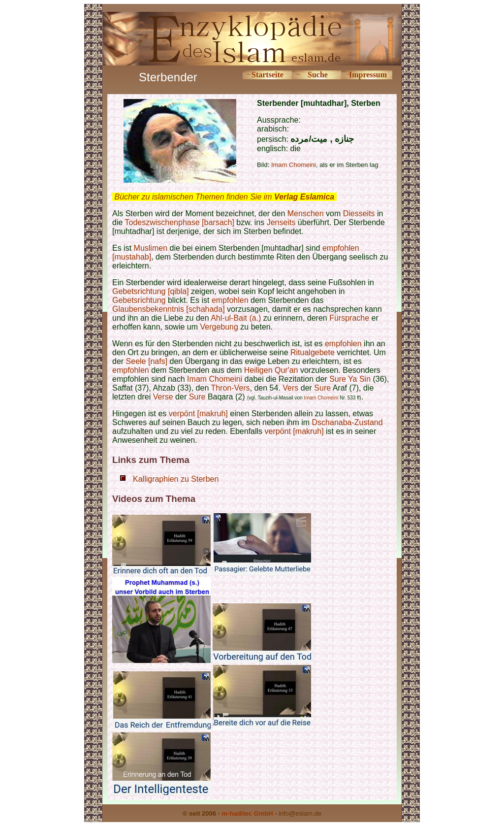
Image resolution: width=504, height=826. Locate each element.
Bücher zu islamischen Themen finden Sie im (224, 197)
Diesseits (359, 214)
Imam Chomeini (294, 165)
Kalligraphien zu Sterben (176, 479)
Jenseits (281, 222)
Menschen (306, 214)
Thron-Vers (230, 388)
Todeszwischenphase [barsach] (180, 222)
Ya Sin (359, 379)
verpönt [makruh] (198, 413)
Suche (318, 75)
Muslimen (151, 248)
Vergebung (219, 327)
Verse (163, 397)
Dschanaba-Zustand (347, 422)
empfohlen (230, 300)
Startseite (268, 75)
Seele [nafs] (147, 361)
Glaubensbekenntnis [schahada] (169, 309)
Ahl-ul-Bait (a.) (236, 318)
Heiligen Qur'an (271, 370)
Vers (290, 388)
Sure (339, 379)
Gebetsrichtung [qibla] (151, 291)
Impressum (368, 75)
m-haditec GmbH (248, 813)
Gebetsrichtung (139, 300)
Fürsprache (349, 318)
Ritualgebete (313, 352)
